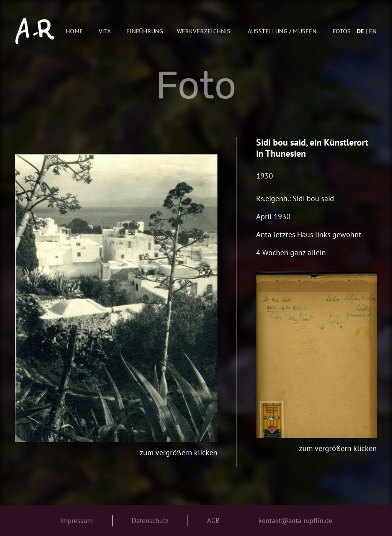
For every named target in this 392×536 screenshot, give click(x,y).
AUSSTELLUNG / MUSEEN (282, 31)
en (373, 31)
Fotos (342, 31)
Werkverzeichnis (204, 31)
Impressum (77, 520)
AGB (213, 520)
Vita (105, 31)
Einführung (145, 31)
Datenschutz (150, 520)
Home (74, 31)
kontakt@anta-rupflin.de (295, 520)
